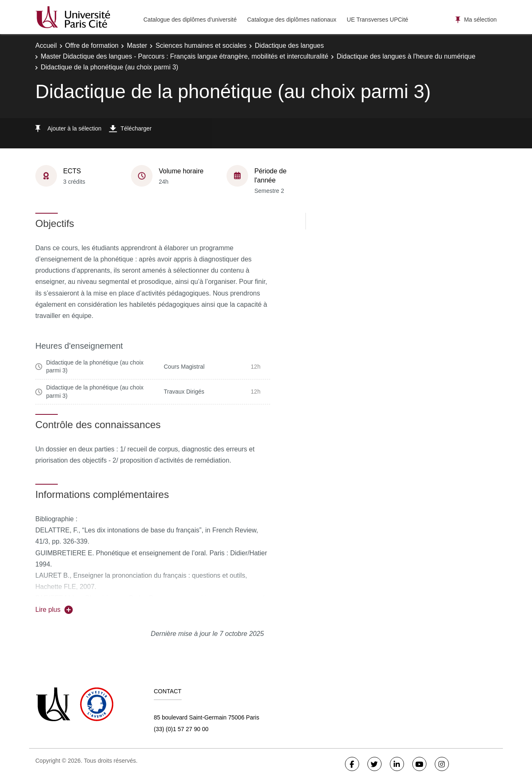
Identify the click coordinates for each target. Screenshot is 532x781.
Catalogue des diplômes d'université (190, 20)
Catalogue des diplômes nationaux (292, 20)
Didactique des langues (289, 46)
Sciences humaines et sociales (201, 46)
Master (137, 46)
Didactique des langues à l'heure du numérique (406, 56)
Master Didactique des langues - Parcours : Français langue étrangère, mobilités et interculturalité (185, 56)
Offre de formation (92, 46)
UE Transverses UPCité (377, 20)
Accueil (46, 46)
